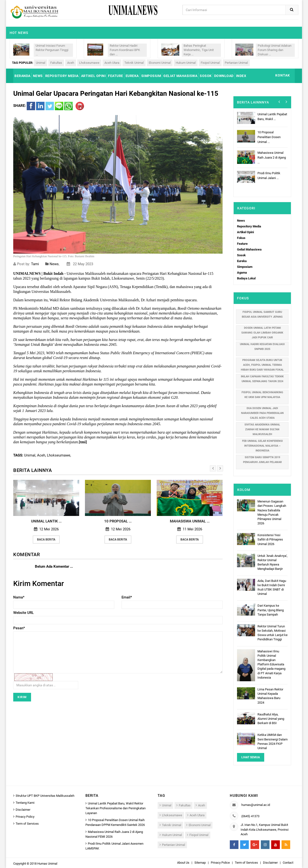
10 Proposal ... (118, 521)
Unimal (41, 63)
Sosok (241, 255)
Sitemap (200, 863)
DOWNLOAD (224, 76)
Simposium (245, 267)
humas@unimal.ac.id (256, 805)
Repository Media (249, 226)
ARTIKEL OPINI (93, 76)
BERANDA (22, 76)
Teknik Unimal (134, 63)
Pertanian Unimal (236, 63)
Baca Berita (46, 540)
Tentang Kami (25, 803)
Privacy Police (220, 863)
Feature (242, 244)
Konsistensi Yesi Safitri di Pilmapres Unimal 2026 (270, 539)
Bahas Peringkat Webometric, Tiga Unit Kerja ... (199, 50)
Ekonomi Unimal (160, 63)
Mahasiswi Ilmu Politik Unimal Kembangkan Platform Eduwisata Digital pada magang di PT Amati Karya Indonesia (271, 664)
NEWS (38, 76)
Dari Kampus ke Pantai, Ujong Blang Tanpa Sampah (271, 610)
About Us (183, 863)
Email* (127, 597)
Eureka (242, 261)
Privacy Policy (25, 817)
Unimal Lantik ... (46, 521)
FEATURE (116, 76)
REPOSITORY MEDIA (62, 76)
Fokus (241, 238)
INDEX (241, 76)
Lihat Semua (251, 757)
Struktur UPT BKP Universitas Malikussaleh (45, 796)
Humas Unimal (47, 864)
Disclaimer (23, 810)
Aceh (71, 63)
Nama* (19, 597)
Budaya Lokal (246, 278)
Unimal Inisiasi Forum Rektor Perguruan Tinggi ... (52, 50)
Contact (288, 863)
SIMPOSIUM (151, 76)
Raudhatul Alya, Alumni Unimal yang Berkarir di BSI (271, 719)
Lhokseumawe (89, 63)
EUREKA (132, 76)
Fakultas (56, 63)
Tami (35, 264)
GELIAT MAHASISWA (180, 76)
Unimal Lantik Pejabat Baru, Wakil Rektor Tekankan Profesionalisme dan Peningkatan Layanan (115, 808)
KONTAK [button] (283, 75)
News (54, 264)
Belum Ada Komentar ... (54, 566)
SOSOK (206, 76)
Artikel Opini (245, 232)
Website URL (23, 613)
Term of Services (27, 824)
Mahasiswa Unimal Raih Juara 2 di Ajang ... (272, 158)
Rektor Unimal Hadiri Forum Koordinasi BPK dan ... (125, 50)
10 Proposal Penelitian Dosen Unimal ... (269, 137)
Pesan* (19, 628)
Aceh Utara (112, 63)
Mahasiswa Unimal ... (190, 521)
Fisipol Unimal (210, 63)
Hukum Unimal (186, 63)
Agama (242, 273)
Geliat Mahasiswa (249, 249)
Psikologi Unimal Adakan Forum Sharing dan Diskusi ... (275, 50)
